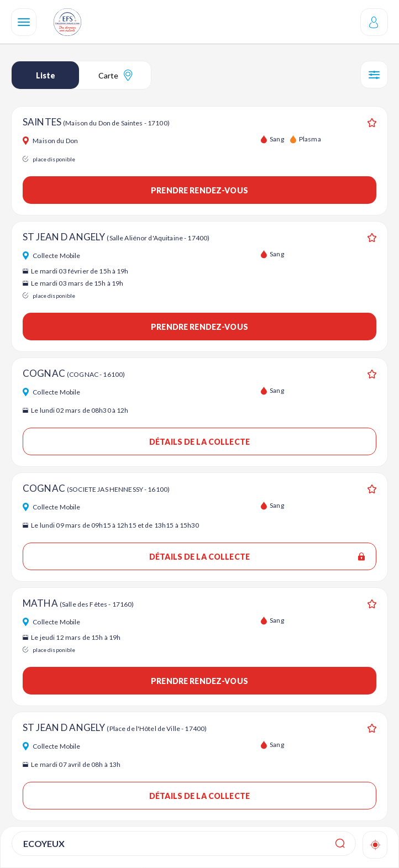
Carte (115, 75)
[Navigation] (24, 22)
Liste (46, 75)
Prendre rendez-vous (200, 190)
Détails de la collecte (200, 442)
